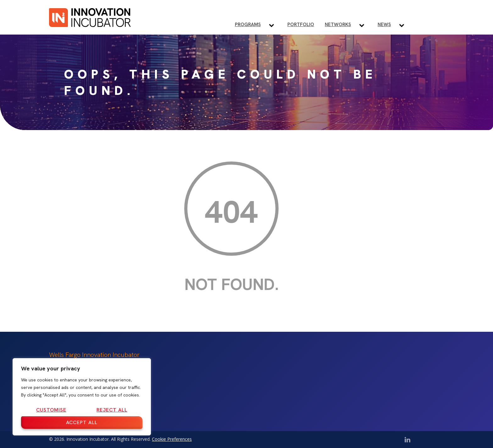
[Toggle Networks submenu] (364, 25)
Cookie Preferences (172, 439)
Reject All (112, 410)
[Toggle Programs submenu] (274, 25)
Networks (338, 25)
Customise (51, 410)
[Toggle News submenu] (404, 25)
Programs (248, 25)
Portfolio (301, 25)
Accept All (82, 422)
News (384, 25)
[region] (82, 397)
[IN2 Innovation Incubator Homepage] (90, 16)
